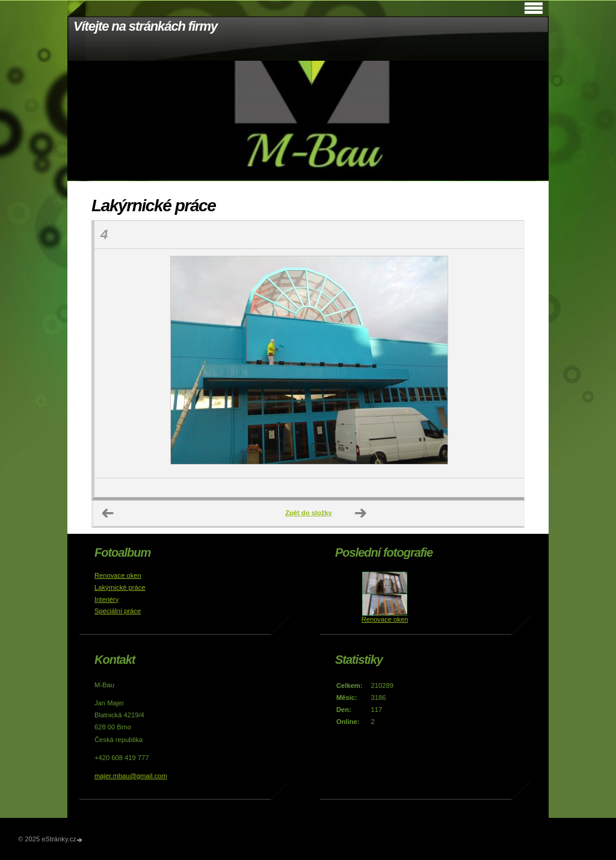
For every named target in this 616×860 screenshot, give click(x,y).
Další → (361, 513)
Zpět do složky (309, 513)
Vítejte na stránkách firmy (145, 26)
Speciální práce (118, 611)
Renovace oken (118, 575)
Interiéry (106, 599)
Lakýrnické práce (120, 587)
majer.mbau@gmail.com (131, 776)
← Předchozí (108, 513)
